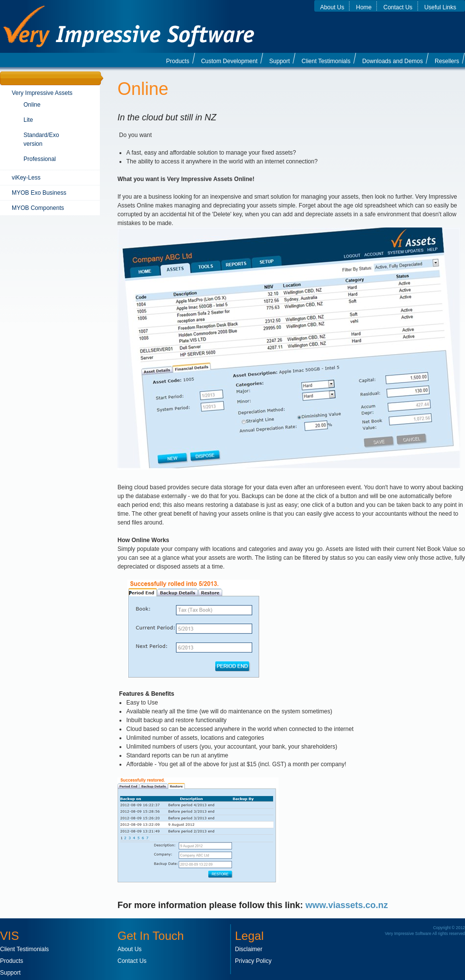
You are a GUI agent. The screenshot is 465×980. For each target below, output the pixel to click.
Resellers (447, 61)
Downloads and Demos (393, 61)
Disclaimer (249, 949)
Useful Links (440, 7)
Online (32, 105)
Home (364, 7)
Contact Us (398, 7)
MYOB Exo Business (39, 193)
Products (177, 61)
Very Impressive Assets (42, 93)
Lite (28, 120)
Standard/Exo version (41, 139)
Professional (40, 159)
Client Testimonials (326, 61)
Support (279, 61)
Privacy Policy (253, 961)
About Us (332, 7)
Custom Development (229, 61)
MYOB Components (38, 208)
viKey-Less (26, 178)
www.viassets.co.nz (347, 905)
